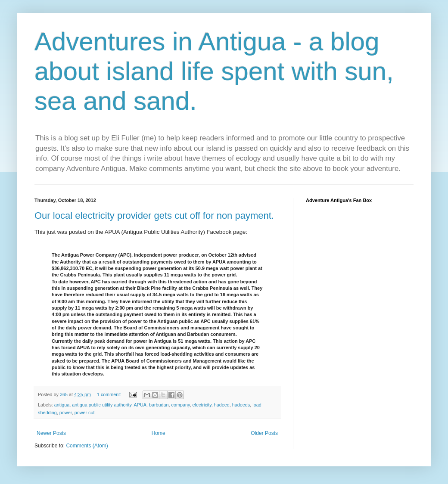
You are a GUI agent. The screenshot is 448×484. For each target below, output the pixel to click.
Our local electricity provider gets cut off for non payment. (154, 216)
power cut (85, 413)
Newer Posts (51, 433)
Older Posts (264, 433)
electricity (202, 405)
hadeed (222, 405)
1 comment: (110, 394)
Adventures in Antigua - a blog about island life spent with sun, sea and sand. (214, 71)
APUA (140, 405)
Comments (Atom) (87, 446)
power (66, 413)
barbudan (159, 405)
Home (159, 433)
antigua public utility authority (102, 405)
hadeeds (241, 405)
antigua (62, 405)
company (181, 405)
